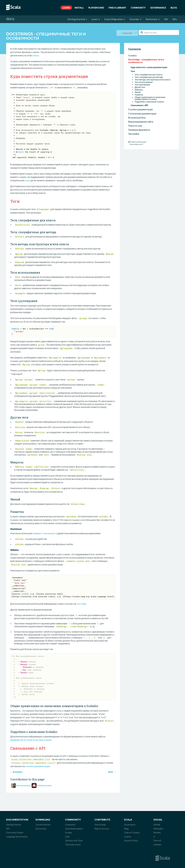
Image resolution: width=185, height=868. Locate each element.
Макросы (139, 90)
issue (27, 180)
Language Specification (17, 837)
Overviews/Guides (15, 833)
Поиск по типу (135, 126)
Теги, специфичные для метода (149, 77)
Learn (66, 8)
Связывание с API (139, 105)
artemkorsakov (44, 785)
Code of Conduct (132, 833)
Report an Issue (102, 829)
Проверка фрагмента (139, 130)
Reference (152, 19)
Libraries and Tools (74, 840)
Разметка (139, 95)
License (128, 837)
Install (79, 8)
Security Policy (131, 840)
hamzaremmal (23, 785)
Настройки (134, 134)
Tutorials (134, 19)
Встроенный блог (137, 118)
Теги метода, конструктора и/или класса (153, 80)
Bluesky (157, 833)
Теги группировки (142, 85)
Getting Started (76, 19)
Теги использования (144, 82)
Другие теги (140, 87)
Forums (69, 833)
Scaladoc (133, 55)
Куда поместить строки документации (149, 67)
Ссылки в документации (141, 109)
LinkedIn (157, 845)
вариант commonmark (44, 533)
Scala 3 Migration (113, 19)
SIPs (175, 19)
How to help (100, 825)
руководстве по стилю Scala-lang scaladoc (31, 740)
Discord (157, 840)
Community (138, 8)
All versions (41, 829)
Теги (133, 71)
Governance (158, 8)
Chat (67, 837)
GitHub (157, 825)
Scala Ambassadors (74, 829)
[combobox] (159, 32)
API (166, 19)
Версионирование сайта (141, 122)
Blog (174, 8)
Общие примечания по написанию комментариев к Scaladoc (150, 98)
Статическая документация (142, 114)
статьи (35, 55)
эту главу (81, 604)
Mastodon (158, 829)
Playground (96, 8)
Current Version (43, 825)
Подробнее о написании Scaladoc (150, 102)
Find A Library (117, 8)
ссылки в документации (38, 766)
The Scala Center (73, 845)
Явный (138, 92)
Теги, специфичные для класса (149, 75)
